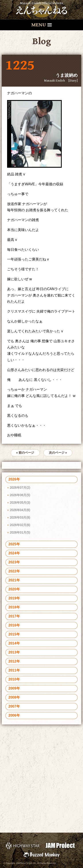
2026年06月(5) (20, 495)
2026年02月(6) (20, 525)
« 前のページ (25, 453)
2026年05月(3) (20, 502)
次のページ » (58, 453)
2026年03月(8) (20, 517)
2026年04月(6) (20, 510)
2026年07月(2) (20, 488)
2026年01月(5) (20, 532)
